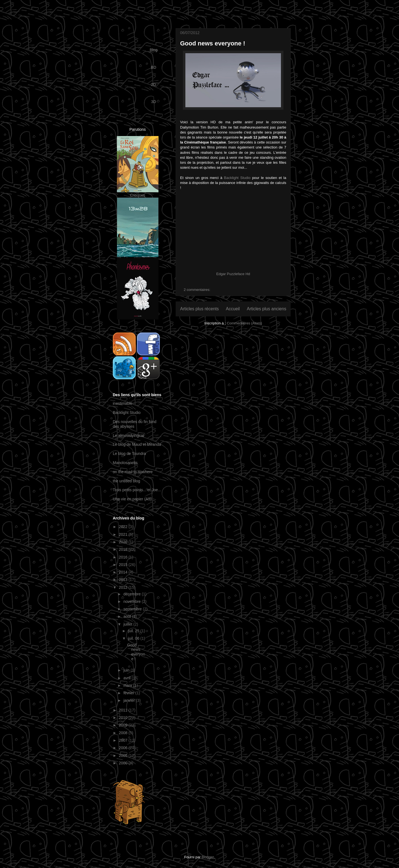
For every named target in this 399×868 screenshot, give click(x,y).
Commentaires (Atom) (244, 323)
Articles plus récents (199, 309)
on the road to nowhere (133, 472)
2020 (124, 542)
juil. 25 (134, 631)
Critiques (138, 195)
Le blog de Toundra (129, 454)
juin (127, 670)
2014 (124, 572)
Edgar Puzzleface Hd (233, 274)
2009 (124, 725)
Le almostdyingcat (128, 436)
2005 (124, 756)
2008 (124, 733)
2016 (124, 557)
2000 (124, 763)
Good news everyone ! (213, 43)
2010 (124, 718)
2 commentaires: (197, 290)
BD (153, 67)
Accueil (233, 309)
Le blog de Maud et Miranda (137, 444)
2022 (124, 527)
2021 (124, 534)
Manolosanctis (125, 463)
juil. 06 (134, 638)
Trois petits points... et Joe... (137, 490)
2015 (124, 565)
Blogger (208, 857)
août (128, 616)
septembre (133, 609)
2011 (124, 710)
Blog (154, 50)
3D (154, 102)
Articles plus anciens (267, 309)
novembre (132, 601)
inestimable (123, 403)
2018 (124, 549)
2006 (124, 748)
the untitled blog (126, 481)
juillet (128, 624)
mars (128, 685)
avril (127, 678)
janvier (130, 700)
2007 (124, 740)
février (129, 693)
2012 (124, 587)
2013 (124, 580)
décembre (132, 594)
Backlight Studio (237, 178)
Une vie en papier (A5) (132, 499)
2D (154, 85)
